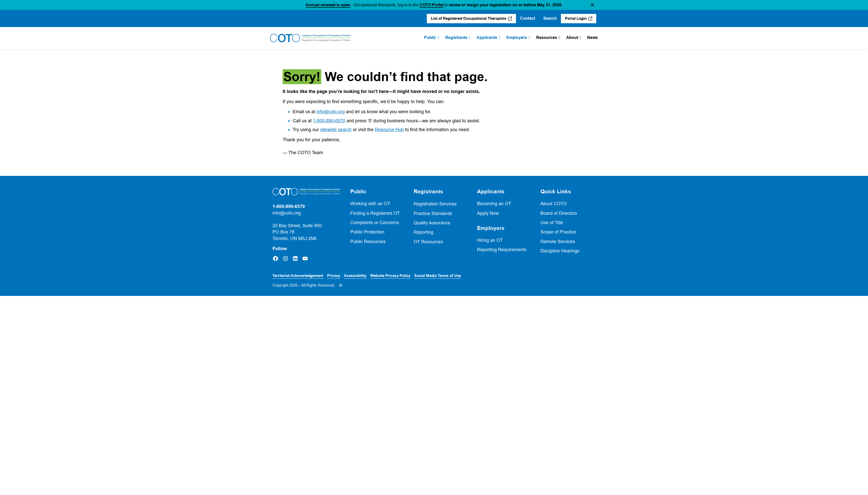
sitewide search (336, 129)
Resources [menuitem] (547, 38)
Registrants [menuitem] (456, 38)
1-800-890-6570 (329, 121)
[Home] (310, 38)
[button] (592, 5)
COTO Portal (431, 5)
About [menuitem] (572, 38)
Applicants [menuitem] (487, 38)
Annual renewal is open (328, 5)
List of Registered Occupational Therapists (469, 18)
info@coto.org (331, 112)
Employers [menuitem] (517, 38)
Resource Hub (389, 129)
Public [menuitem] (430, 38)
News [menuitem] (592, 38)
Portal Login (576, 18)
